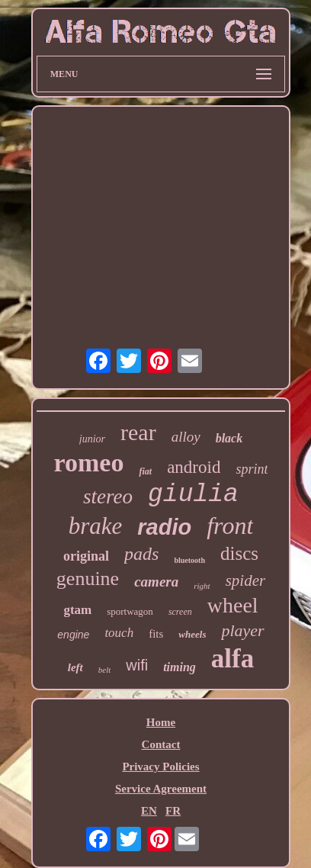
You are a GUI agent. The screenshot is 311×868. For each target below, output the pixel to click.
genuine (88, 579)
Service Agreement (161, 789)
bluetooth (189, 560)
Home (161, 722)
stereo (108, 497)
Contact (161, 744)
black (229, 438)
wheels (192, 634)
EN (149, 811)
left (75, 667)
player (242, 630)
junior (92, 439)
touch (119, 633)
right (202, 586)
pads (141, 554)
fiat (145, 471)
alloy (186, 437)
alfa (232, 659)
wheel (233, 605)
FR (173, 811)
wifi (137, 665)
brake (96, 526)
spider (246, 580)
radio (164, 527)
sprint (252, 469)
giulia (193, 495)
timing (180, 667)
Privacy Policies (160, 767)
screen (180, 612)
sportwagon (130, 611)
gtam (77, 610)
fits (156, 634)
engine (73, 635)
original (86, 556)
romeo (89, 463)
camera (156, 582)
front (230, 526)
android (194, 467)
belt (105, 670)
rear (138, 432)
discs (239, 553)
